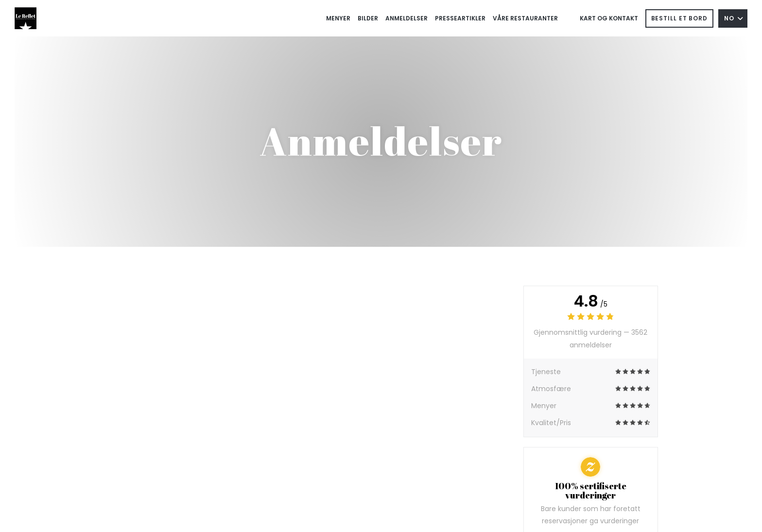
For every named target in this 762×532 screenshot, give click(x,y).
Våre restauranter (525, 18)
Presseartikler (460, 18)
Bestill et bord (680, 18)
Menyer (338, 18)
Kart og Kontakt (609, 18)
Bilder (368, 18)
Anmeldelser (407, 18)
